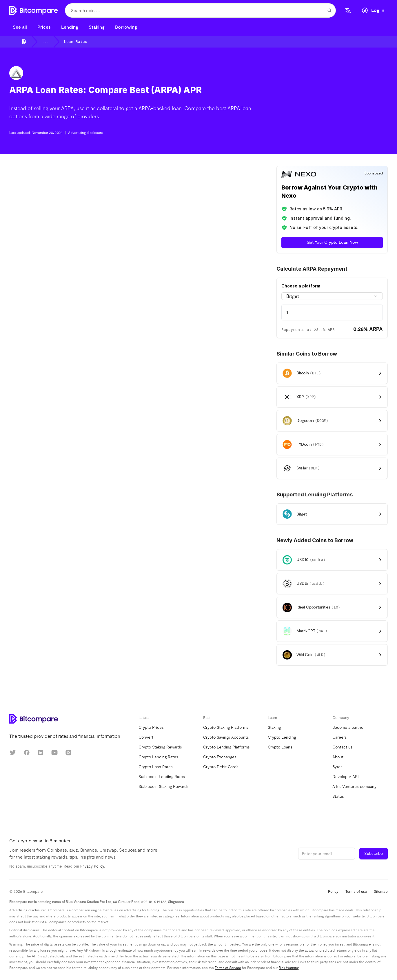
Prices (44, 27)
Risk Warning (289, 968)
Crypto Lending (282, 737)
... (45, 42)
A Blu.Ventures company (354, 787)
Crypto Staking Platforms (226, 727)
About (338, 757)
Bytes (337, 767)
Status (338, 796)
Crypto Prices (151, 727)
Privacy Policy (92, 866)
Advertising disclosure (86, 133)
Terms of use (356, 892)
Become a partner (349, 727)
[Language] (348, 10)
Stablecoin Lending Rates (162, 777)
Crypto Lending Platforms (226, 747)
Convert (146, 737)
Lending (70, 27)
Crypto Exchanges (220, 757)
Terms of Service (228, 968)
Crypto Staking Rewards (160, 747)
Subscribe (374, 854)
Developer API (346, 777)
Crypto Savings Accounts (226, 737)
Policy (333, 892)
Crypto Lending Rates (158, 757)
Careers (340, 737)
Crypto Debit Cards (221, 767)
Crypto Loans (280, 747)
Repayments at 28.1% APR (308, 330)
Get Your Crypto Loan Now (332, 243)
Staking (97, 27)
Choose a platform (301, 286)
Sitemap (381, 892)
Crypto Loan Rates (156, 767)
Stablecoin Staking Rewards (164, 787)
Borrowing (126, 27)
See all (20, 27)
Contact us (343, 747)
